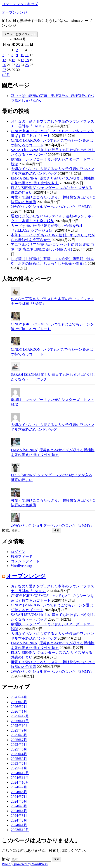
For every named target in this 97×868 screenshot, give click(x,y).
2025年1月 (19, 768)
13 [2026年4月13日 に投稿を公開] (4, 60)
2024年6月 (19, 801)
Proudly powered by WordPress (25, 864)
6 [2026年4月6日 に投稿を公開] (3, 55)
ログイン (18, 552)
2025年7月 (19, 740)
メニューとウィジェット (20, 34)
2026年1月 (19, 711)
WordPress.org (21, 566)
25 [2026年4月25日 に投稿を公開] (27, 65)
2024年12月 (20, 773)
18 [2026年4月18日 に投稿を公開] (27, 60)
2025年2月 (19, 763)
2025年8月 (19, 735)
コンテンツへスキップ (20, 4)
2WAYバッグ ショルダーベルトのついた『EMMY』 (53, 207)
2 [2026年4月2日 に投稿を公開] (17, 50)
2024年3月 (19, 816)
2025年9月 (19, 730)
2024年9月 (19, 787)
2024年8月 (19, 792)
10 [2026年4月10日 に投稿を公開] (22, 55)
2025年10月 (20, 726)
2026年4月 (19, 697)
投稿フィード (22, 556)
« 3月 (6, 75)
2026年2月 (19, 707)
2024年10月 (20, 782)
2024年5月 (19, 806)
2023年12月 (20, 830)
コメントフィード (25, 561)
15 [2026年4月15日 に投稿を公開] (13, 60)
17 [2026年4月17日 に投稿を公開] (22, 60)
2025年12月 (20, 716)
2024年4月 (19, 811)
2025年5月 (19, 749)
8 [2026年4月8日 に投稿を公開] (12, 55)
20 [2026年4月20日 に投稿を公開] (4, 65)
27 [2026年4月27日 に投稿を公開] (4, 70)
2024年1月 (19, 825)
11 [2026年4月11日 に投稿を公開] (27, 55)
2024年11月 (20, 778)
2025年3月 (19, 759)
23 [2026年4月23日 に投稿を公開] (18, 65)
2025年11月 (20, 721)
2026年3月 (19, 702)
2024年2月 (19, 820)
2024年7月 (19, 797)
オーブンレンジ (14, 12)
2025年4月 (19, 754)
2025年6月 (19, 745)
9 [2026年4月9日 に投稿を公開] (17, 55)
